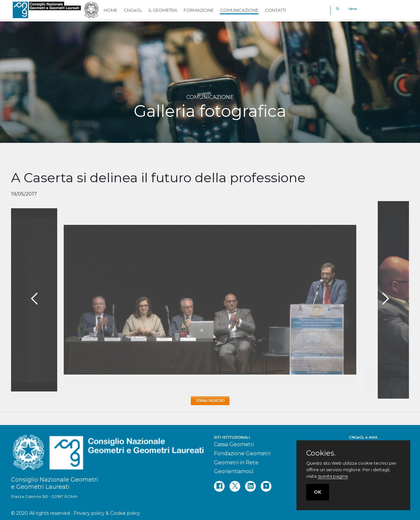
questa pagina (333, 476)
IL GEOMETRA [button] (163, 10)
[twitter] (235, 486)
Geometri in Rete (236, 463)
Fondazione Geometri (242, 453)
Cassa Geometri (234, 444)
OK (318, 492)
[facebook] (219, 486)
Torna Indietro (210, 401)
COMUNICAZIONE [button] (239, 10)
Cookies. (321, 453)
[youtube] (266, 486)
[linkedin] (250, 486)
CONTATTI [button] (276, 10)
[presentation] (34, 299)
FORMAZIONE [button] (199, 10)
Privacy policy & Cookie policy (107, 513)
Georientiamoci (234, 471)
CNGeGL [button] (133, 10)
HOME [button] (111, 10)
